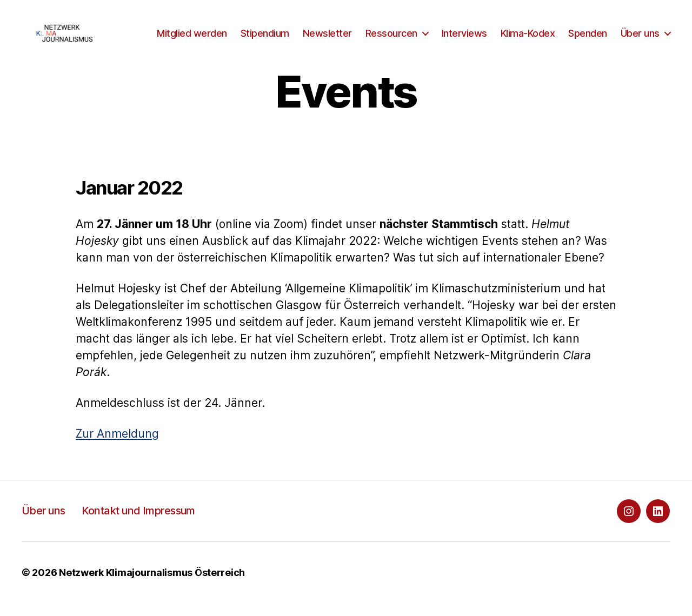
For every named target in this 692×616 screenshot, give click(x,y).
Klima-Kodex (591, 31)
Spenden (651, 31)
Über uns (640, 47)
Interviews (528, 31)
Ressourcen (455, 31)
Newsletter (391, 31)
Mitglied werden (255, 31)
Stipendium (328, 31)
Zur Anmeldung (117, 447)
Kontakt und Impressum (138, 524)
